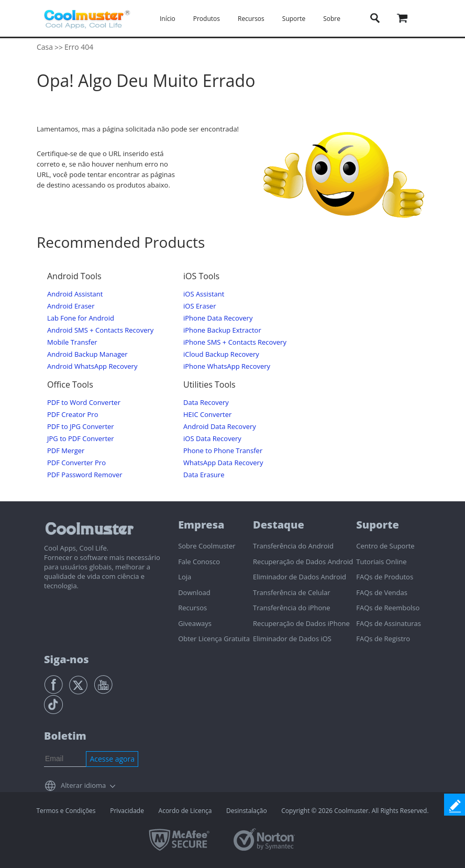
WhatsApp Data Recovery (223, 463)
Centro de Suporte (385, 546)
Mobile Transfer (72, 342)
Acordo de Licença (185, 811)
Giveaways (195, 623)
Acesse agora (112, 759)
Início (168, 19)
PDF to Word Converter (84, 403)
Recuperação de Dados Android (303, 562)
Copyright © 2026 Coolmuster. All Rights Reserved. (355, 811)
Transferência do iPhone (292, 608)
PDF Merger (66, 451)
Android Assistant (75, 294)
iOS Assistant (204, 294)
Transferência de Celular (291, 592)
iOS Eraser (200, 306)
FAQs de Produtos (385, 577)
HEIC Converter (207, 415)
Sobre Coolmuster (207, 546)
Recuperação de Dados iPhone (301, 623)
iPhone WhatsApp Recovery (227, 366)
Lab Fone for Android (81, 318)
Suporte (294, 19)
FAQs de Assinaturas (389, 623)
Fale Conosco (199, 562)
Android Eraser (71, 306)
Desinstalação (247, 811)
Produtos (207, 19)
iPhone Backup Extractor (222, 330)
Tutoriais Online (381, 562)
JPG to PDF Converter (81, 439)
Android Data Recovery (220, 427)
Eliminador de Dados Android (300, 577)
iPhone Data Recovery (218, 318)
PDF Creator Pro (73, 415)
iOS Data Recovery (212, 439)
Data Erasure (204, 475)
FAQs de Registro (383, 639)
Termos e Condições (66, 811)
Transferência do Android (293, 546)
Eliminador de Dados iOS (292, 639)
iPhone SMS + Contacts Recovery (235, 342)
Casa (45, 47)
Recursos (251, 19)
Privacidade (127, 811)
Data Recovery (206, 403)
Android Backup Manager (87, 354)
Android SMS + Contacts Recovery (100, 330)
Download (194, 592)
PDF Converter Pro (76, 463)
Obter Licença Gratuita (214, 639)
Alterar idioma (83, 785)
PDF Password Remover (85, 475)
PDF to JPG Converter (81, 427)
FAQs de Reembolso (388, 608)
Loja (185, 577)
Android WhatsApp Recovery (92, 366)
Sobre (332, 19)
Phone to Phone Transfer (223, 451)
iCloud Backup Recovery (221, 354)
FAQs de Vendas (382, 592)
